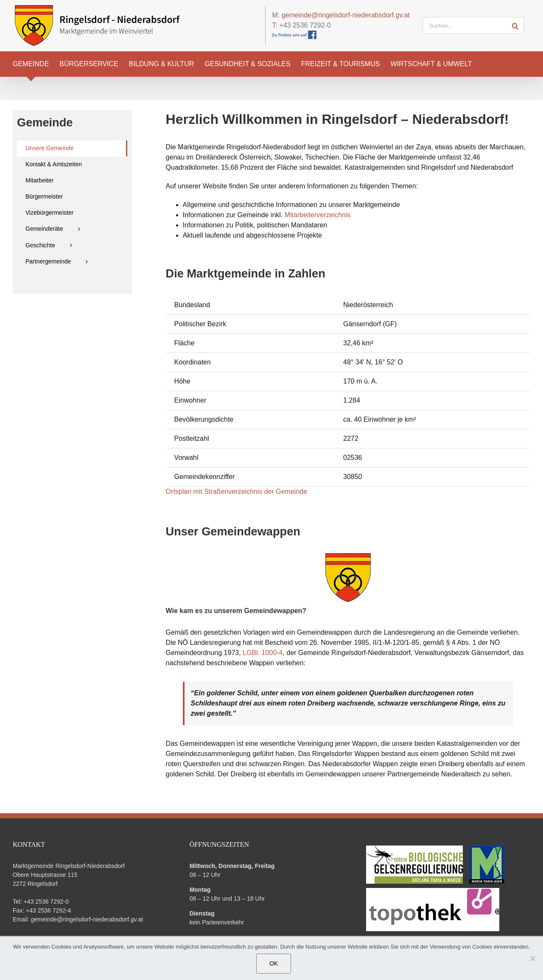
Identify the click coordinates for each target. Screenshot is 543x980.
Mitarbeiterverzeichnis (318, 215)
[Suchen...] (465, 25)
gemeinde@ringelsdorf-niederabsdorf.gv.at (346, 15)
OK (274, 963)
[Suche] (515, 25)
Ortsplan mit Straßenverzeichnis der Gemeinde (237, 491)
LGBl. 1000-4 (263, 653)
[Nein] (532, 958)
